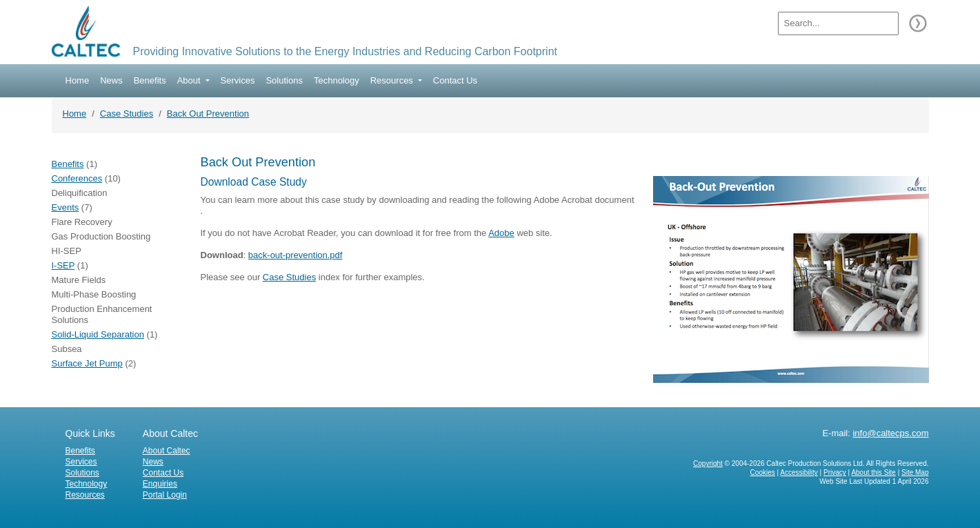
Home (78, 80)
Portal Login (165, 495)
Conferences (77, 178)
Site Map (915, 472)
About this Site (873, 472)
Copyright (708, 463)
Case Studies (127, 114)
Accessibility (799, 472)
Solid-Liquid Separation (98, 334)
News (111, 80)
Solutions (284, 80)
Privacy (835, 472)
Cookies (763, 472)
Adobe (501, 233)
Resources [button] (393, 80)
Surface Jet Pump (87, 363)
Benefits (150, 80)
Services (238, 80)
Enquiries (160, 484)
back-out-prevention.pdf (296, 255)
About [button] (190, 80)
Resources (85, 495)
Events (66, 207)
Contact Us (455, 80)
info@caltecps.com (890, 433)
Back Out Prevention (208, 114)
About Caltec (167, 451)
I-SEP (63, 265)
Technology (337, 80)
